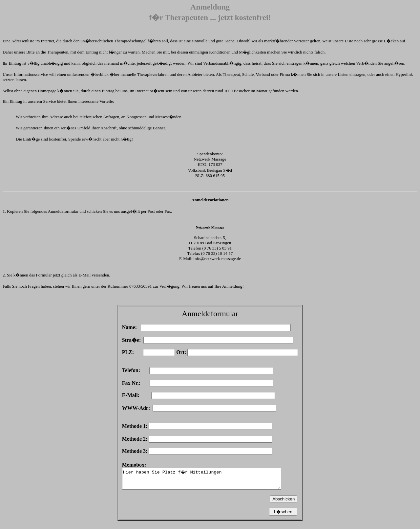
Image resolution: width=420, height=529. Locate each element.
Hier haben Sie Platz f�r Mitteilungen (210, 481)
